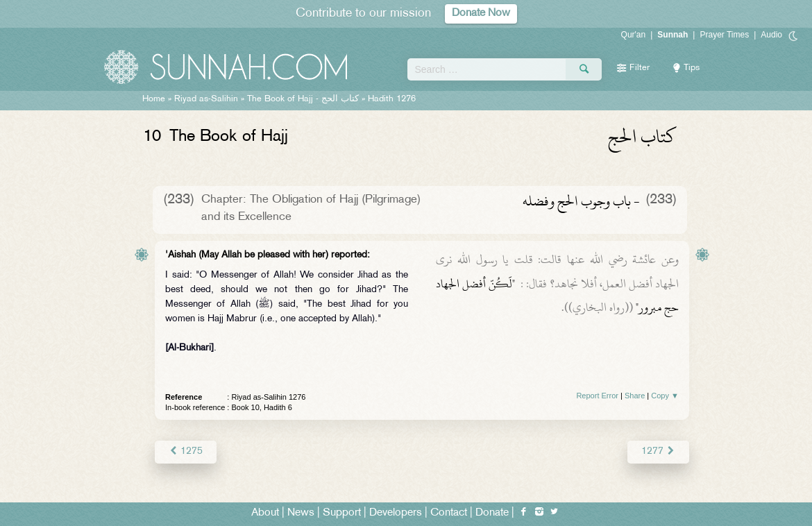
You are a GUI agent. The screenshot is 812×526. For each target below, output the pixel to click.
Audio (771, 35)
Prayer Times (724, 35)
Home (154, 99)
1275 (186, 451)
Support (342, 513)
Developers (396, 513)
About (265, 513)
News (301, 513)
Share (635, 396)
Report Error (597, 396)
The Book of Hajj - (303, 99)
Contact (449, 513)
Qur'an (634, 35)
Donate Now (481, 14)
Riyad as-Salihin (206, 99)
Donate (492, 513)
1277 (658, 451)
